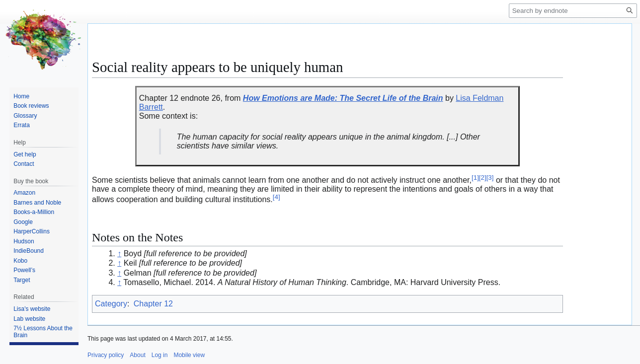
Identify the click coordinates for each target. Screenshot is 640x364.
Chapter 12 (153, 304)
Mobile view (189, 355)
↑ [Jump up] (119, 254)
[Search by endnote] (573, 11)
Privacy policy (106, 355)
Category (111, 304)
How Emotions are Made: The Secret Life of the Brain (343, 98)
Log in (160, 355)
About (137, 355)
